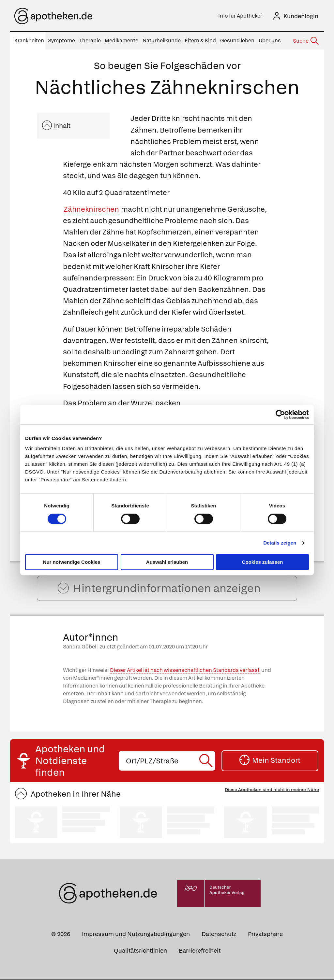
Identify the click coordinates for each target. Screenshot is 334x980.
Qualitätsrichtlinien (140, 952)
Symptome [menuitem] (61, 41)
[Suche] (305, 41)
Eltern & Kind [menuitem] (200, 41)
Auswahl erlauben (167, 562)
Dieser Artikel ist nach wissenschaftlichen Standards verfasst (185, 671)
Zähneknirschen (91, 209)
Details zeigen (280, 543)
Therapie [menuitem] (90, 41)
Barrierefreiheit (200, 952)
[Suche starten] (207, 762)
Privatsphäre (265, 935)
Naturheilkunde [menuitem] (162, 41)
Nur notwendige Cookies (72, 562)
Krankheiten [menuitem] (29, 41)
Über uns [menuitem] (270, 41)
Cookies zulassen (263, 562)
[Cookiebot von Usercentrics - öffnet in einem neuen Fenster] (280, 415)
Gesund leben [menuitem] (237, 41)
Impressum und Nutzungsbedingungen (136, 935)
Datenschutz (219, 935)
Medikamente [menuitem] (121, 41)
